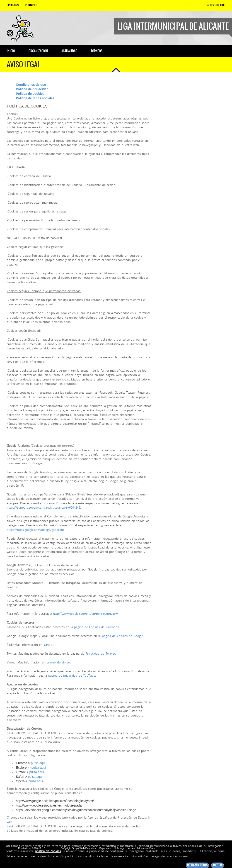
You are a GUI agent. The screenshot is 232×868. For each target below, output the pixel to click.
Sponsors (13, 5)
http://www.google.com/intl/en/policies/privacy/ (86, 614)
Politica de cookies (30, 94)
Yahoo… (49, 645)
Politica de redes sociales (35, 98)
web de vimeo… (61, 662)
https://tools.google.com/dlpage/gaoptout (35, 530)
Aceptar (217, 865)
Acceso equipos (216, 5)
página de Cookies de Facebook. (97, 627)
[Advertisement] (193, 111)
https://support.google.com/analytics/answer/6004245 (43, 507)
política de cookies (48, 851)
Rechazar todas (197, 865)
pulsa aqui (38, 763)
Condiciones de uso (31, 85)
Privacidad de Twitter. (100, 653)
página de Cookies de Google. (123, 636)
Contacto (31, 5)
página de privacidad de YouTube (72, 675)
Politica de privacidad (32, 89)
